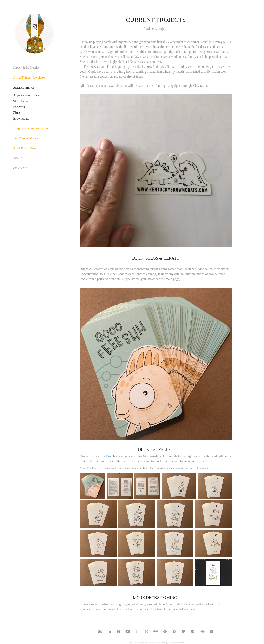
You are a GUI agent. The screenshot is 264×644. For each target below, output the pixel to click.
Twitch (110, 456)
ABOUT (18, 158)
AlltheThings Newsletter (29, 78)
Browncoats (21, 118)
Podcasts (19, 107)
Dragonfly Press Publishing (31, 128)
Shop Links (21, 101)
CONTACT (20, 168)
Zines (17, 113)
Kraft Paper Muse (25, 148)
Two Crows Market (26, 138)
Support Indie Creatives (27, 68)
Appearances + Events (28, 95)
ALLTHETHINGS (24, 88)
